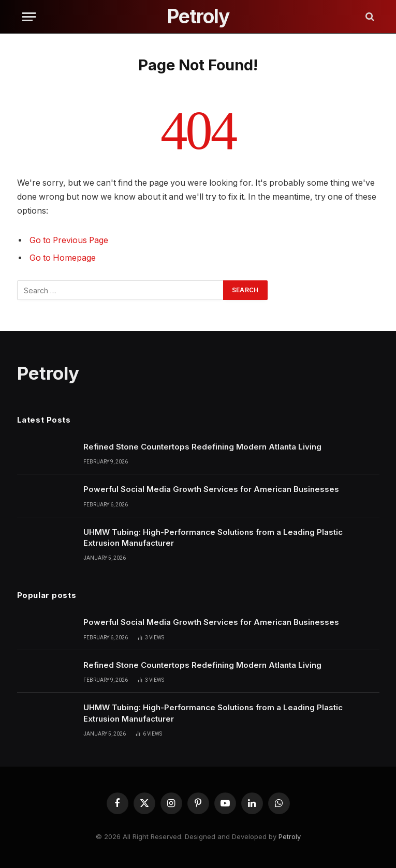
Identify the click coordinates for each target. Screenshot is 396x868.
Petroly (290, 836)
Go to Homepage (63, 258)
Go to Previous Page (69, 240)
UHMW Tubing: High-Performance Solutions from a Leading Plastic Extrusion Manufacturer (213, 537)
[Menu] (29, 17)
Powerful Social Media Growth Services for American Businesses (211, 489)
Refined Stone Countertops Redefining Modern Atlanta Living (202, 447)
